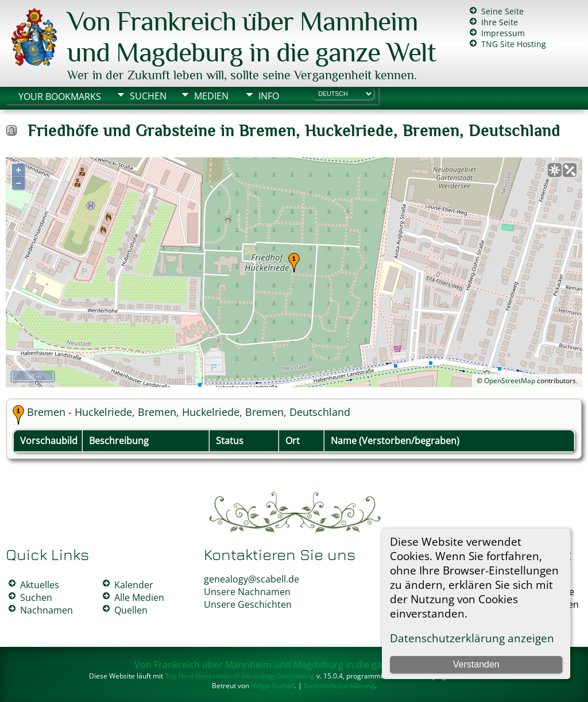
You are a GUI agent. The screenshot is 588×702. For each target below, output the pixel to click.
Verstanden (476, 664)
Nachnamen (47, 610)
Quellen (131, 610)
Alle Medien (139, 597)
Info (269, 96)
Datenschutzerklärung (339, 686)
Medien (211, 96)
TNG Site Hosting (514, 44)
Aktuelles (40, 585)
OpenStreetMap (510, 381)
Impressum (503, 33)
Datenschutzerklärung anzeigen (472, 638)
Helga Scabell (273, 686)
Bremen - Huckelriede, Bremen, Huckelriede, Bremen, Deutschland (189, 412)
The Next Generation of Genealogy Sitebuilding (240, 676)
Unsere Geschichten (248, 604)
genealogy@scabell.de (252, 579)
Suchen (148, 96)
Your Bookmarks (60, 97)
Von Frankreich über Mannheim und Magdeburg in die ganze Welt (252, 37)
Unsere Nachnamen (247, 592)
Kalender (134, 585)
